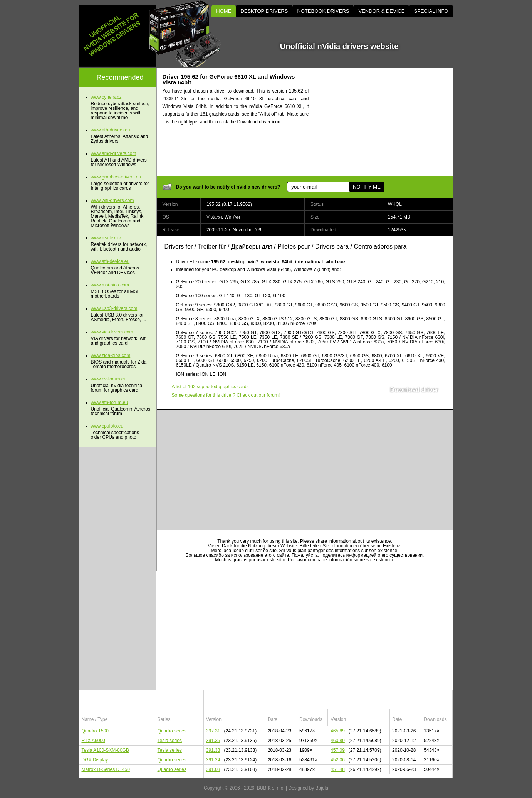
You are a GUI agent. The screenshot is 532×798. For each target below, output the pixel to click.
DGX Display (95, 760)
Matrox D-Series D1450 (106, 769)
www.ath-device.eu (110, 261)
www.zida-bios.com (111, 355)
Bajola (322, 788)
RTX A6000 (93, 741)
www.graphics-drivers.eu (116, 177)
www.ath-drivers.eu (111, 130)
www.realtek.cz (106, 238)
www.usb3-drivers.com (114, 308)
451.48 (338, 769)
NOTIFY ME (367, 187)
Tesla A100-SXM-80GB (105, 750)
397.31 (213, 731)
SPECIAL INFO (431, 11)
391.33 (213, 750)
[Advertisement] (388, 122)
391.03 (213, 769)
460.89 (338, 741)
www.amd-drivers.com (114, 153)
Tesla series (170, 741)
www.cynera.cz (106, 97)
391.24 (213, 760)
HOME (224, 11)
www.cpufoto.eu (107, 426)
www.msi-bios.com (110, 285)
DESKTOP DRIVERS (264, 11)
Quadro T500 (95, 731)
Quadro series (172, 731)
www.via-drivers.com (112, 332)
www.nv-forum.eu (109, 379)
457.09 (338, 750)
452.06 (338, 760)
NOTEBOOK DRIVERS (323, 11)
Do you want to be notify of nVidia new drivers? (228, 187)
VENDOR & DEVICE (381, 11)
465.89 (338, 731)
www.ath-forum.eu (110, 402)
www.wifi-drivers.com (112, 200)
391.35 (213, 741)
